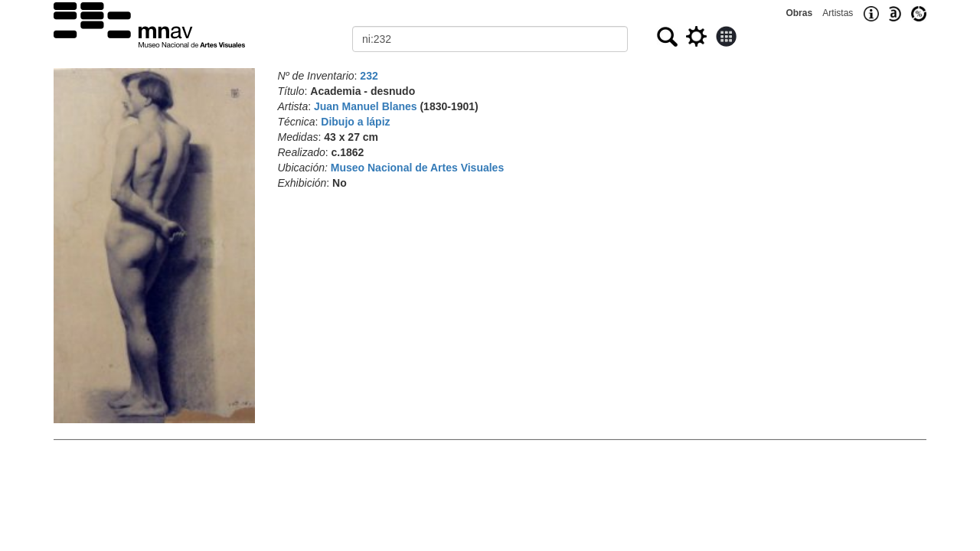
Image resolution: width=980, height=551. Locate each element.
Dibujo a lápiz (355, 122)
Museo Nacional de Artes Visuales (417, 168)
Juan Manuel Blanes (366, 106)
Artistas (838, 13)
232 (369, 76)
